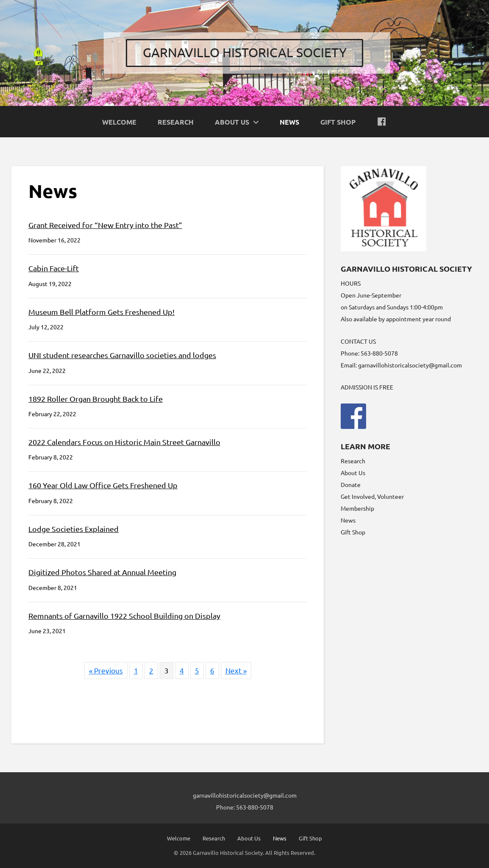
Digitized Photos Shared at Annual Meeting (102, 572)
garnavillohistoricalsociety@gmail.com (410, 365)
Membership (357, 508)
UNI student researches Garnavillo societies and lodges (122, 355)
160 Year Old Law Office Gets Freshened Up (103, 485)
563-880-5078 (255, 807)
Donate (351, 484)
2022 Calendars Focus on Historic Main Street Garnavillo (124, 442)
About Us (353, 473)
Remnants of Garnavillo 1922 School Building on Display (124, 616)
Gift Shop (353, 532)
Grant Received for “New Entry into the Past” (105, 225)
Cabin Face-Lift (54, 268)
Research (353, 461)
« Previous (106, 670)
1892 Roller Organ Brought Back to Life (96, 399)
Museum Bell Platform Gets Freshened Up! (101, 312)
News (348, 520)
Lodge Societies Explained (74, 529)
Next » (236, 670)
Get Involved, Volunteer (372, 496)
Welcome (179, 838)
